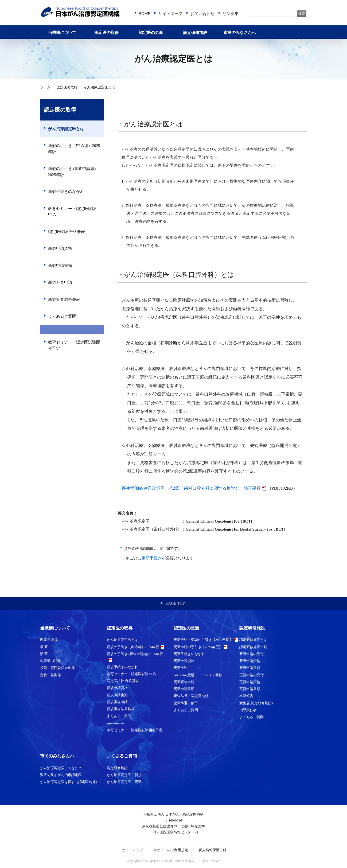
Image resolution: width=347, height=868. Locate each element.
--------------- (72, 330)
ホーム (45, 87)
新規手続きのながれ (66, 192)
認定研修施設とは (253, 640)
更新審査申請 (184, 682)
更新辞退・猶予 (186, 703)
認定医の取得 (107, 33)
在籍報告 (246, 696)
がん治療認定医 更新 (124, 782)
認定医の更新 (151, 33)
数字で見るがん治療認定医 (61, 775)
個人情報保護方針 (213, 850)
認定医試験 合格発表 (67, 232)
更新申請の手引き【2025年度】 (198, 647)
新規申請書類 (60, 266)
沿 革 (44, 654)
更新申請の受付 (252, 675)
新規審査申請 (60, 282)
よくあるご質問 (62, 316)
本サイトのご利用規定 (171, 850)
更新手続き (152, 558)
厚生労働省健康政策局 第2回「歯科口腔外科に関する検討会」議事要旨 (191, 488)
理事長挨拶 (49, 640)
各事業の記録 (50, 661)
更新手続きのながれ (189, 654)
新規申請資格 (60, 248)
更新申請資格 (184, 661)
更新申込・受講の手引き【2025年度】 (203, 640)
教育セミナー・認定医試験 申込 (72, 212)
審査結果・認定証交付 (191, 696)
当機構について (62, 33)
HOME (145, 14)
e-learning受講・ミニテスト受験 (198, 675)
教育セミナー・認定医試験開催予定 (74, 345)
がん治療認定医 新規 (124, 775)
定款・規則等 (50, 675)
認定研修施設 (195, 33)
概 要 (44, 647)
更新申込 (181, 668)
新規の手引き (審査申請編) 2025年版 (72, 172)
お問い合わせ (202, 14)
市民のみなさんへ (240, 33)
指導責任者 (248, 710)
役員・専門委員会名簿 (57, 668)
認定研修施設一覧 (253, 647)
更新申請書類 (184, 689)
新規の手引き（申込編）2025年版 (74, 149)
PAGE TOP (176, 603)
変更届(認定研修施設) (256, 703)
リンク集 (231, 14)
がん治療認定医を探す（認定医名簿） (70, 782)
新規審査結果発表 (64, 299)
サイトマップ (170, 14)
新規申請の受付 (252, 654)
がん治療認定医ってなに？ (61, 768)
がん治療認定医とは (66, 129)
